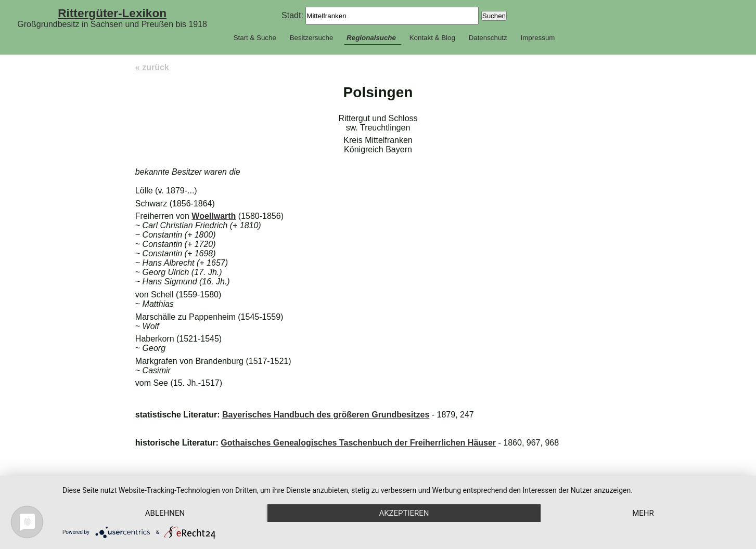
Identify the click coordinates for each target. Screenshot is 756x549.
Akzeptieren (404, 513)
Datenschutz (488, 38)
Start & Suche (255, 38)
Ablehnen (165, 513)
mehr (643, 513)
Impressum (537, 38)
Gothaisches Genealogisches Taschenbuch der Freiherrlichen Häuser (358, 443)
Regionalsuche (371, 38)
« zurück (152, 67)
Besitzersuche (312, 38)
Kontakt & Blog (432, 38)
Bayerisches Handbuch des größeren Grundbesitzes (326, 415)
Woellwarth (214, 216)
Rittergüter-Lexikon (112, 13)
